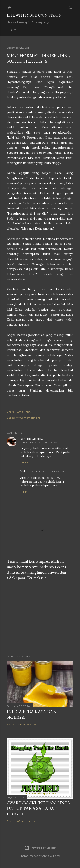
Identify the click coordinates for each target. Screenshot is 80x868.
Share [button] (10, 412)
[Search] (71, 7)
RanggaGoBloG (31, 439)
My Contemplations (28, 418)
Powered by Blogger (40, 848)
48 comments (26, 821)
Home (13, 30)
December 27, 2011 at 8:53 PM (46, 471)
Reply (24, 462)
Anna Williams (51, 856)
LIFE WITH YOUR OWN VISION (34, 15)
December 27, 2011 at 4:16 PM (39, 442)
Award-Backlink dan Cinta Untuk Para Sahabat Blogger (39, 808)
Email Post (24, 412)
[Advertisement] (40, 618)
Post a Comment (28, 724)
